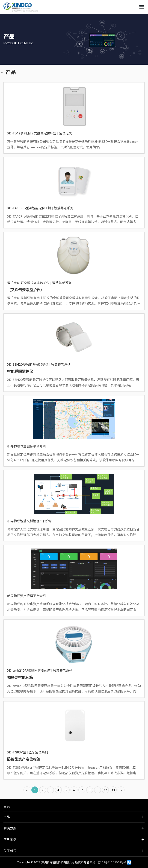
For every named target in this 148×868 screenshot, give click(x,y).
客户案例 (10, 840)
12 (105, 790)
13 (113, 790)
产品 (7, 817)
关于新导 (10, 851)
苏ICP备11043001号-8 (112, 862)
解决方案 (10, 828)
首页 (7, 806)
